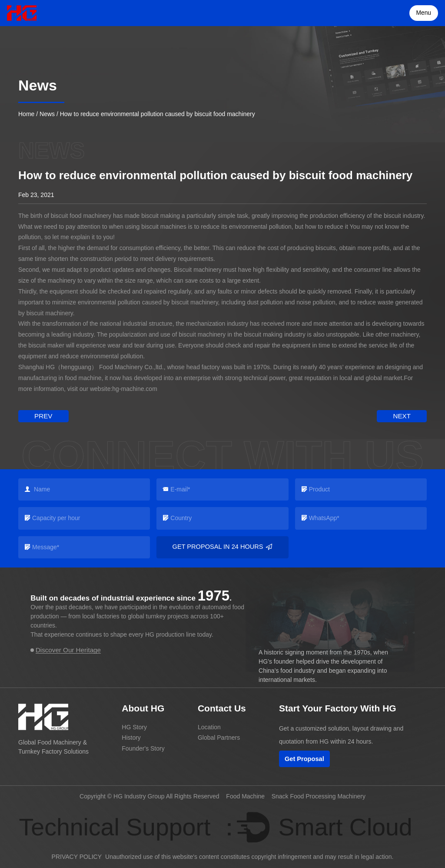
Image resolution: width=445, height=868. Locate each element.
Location (209, 726)
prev (41, 415)
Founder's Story (143, 748)
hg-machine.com (135, 389)
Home (26, 114)
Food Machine (245, 795)
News (47, 114)
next (403, 415)
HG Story (134, 726)
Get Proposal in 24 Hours (223, 546)
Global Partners (219, 737)
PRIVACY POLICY (77, 856)
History (131, 737)
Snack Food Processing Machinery (319, 795)
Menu (425, 13)
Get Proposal (304, 758)
